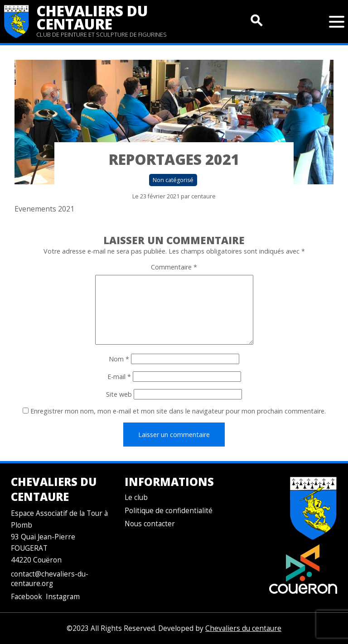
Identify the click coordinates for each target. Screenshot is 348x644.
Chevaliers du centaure (92, 17)
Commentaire (174, 267)
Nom (119, 359)
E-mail (119, 377)
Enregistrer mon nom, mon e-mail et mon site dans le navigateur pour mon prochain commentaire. (178, 411)
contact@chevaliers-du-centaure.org (50, 579)
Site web (119, 394)
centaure (203, 196)
